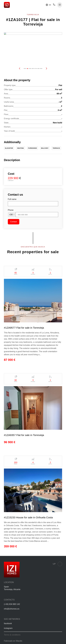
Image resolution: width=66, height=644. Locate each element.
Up (57, 564)
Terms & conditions (12, 635)
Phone (11, 210)
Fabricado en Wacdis (13, 641)
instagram (8, 628)
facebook (8, 623)
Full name (12, 199)
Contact (14, 222)
